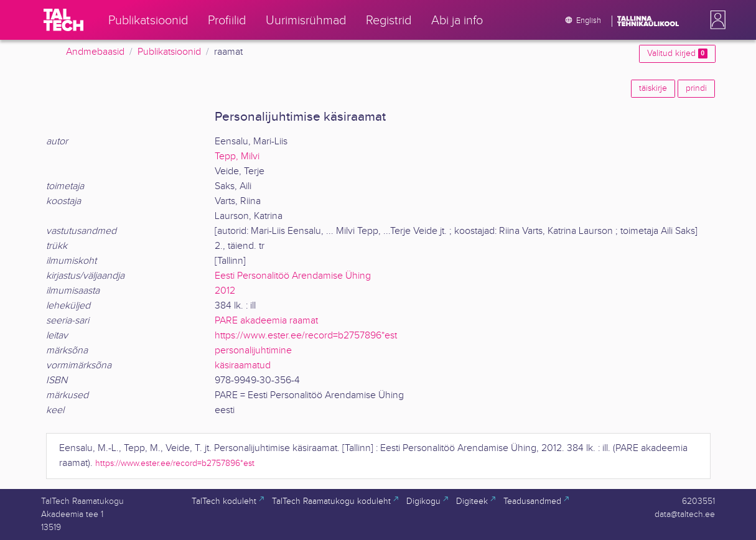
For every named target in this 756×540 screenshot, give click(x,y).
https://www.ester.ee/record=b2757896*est (306, 336)
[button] (716, 20)
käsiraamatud (243, 365)
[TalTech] (63, 20)
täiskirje (653, 88)
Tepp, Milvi (237, 156)
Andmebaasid (95, 52)
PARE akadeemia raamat (266, 321)
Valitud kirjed (677, 54)
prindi (696, 88)
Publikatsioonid (169, 52)
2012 (225, 291)
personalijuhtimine (253, 351)
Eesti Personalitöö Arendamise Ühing (293, 276)
